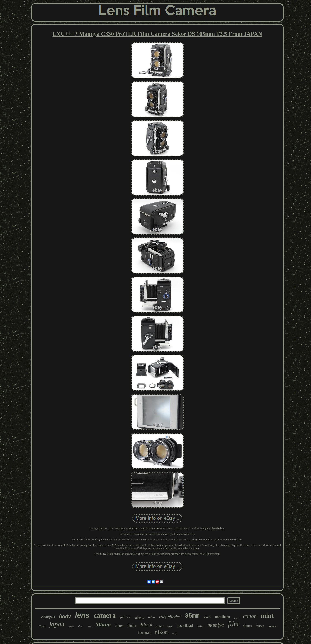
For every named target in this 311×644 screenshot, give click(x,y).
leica (151, 617)
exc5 (207, 617)
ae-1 (174, 634)
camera (105, 615)
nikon (161, 632)
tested (71, 627)
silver (81, 626)
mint (267, 616)
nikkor (200, 626)
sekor (160, 626)
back (90, 627)
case (170, 626)
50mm (103, 624)
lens (82, 615)
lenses (260, 626)
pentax (125, 617)
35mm (192, 616)
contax (272, 626)
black (146, 625)
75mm (119, 626)
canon (250, 616)
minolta (139, 618)
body (65, 616)
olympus (48, 617)
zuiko (237, 618)
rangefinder (170, 617)
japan (57, 624)
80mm (247, 626)
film (233, 624)
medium (222, 617)
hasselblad (185, 626)
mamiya (216, 625)
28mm (42, 626)
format (144, 633)
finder (132, 626)
